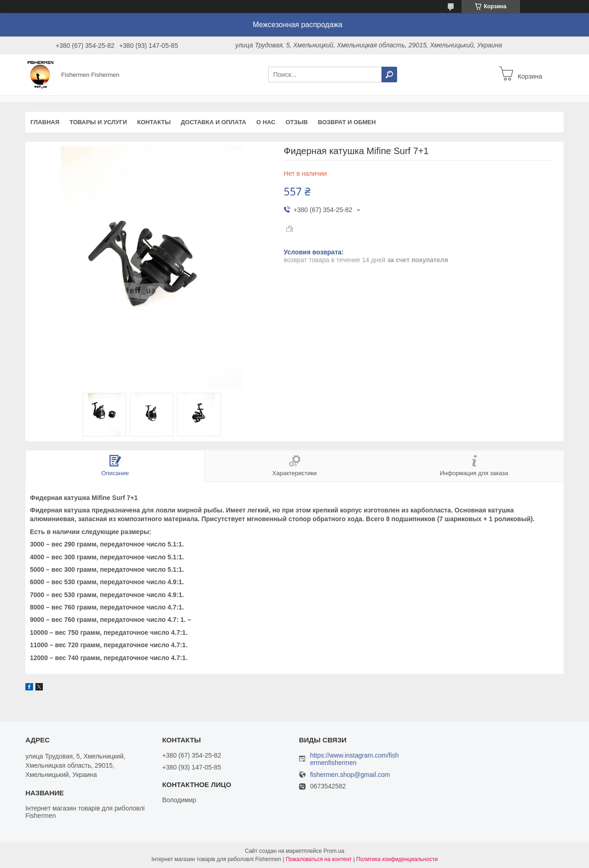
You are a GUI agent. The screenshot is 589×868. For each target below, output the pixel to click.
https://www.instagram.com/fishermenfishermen (355, 759)
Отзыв (297, 122)
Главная (45, 122)
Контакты (154, 122)
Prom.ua (334, 851)
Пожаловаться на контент (319, 859)
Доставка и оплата (214, 122)
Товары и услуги (98, 122)
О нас (266, 122)
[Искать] (389, 75)
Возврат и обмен (347, 122)
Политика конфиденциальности (397, 859)
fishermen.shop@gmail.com (350, 775)
